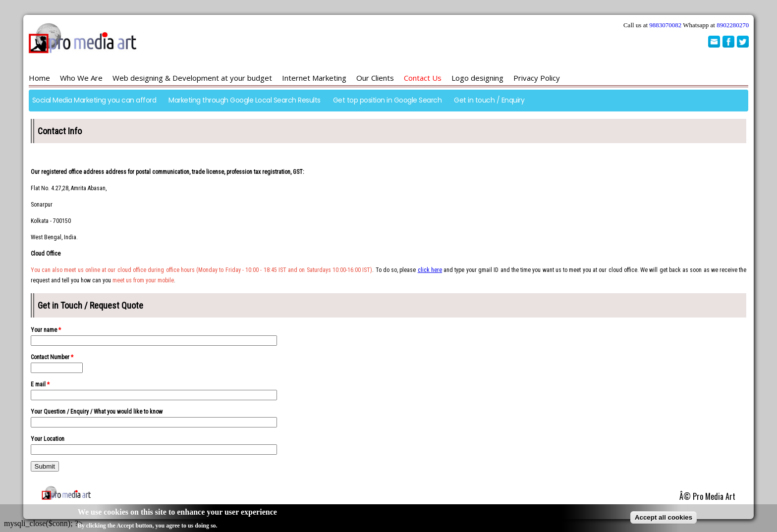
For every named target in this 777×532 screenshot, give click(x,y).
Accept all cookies (664, 518)
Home (39, 78)
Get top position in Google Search (388, 100)
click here (430, 270)
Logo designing (477, 78)
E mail (40, 384)
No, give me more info (252, 526)
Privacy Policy (537, 78)
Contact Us (423, 78)
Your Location (48, 439)
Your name (46, 330)
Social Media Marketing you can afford (94, 100)
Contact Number (52, 357)
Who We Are (81, 78)
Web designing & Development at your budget (192, 78)
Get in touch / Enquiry (489, 100)
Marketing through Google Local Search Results (245, 100)
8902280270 (733, 25)
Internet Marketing (314, 78)
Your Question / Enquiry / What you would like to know (97, 412)
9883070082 (665, 25)
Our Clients (375, 78)
